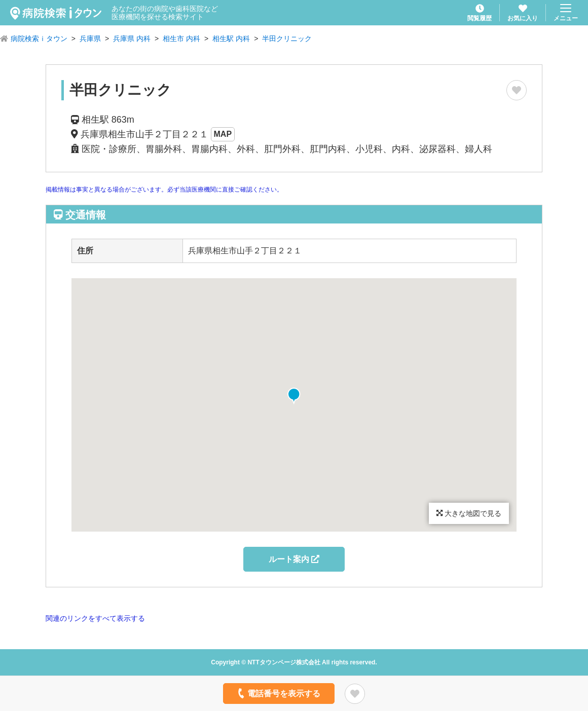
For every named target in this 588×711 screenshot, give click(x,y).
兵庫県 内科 (132, 39)
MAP (223, 134)
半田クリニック (287, 39)
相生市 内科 (181, 39)
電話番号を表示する (278, 693)
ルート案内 (294, 559)
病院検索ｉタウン (39, 39)
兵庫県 (90, 39)
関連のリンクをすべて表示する (95, 618)
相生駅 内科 (231, 39)
